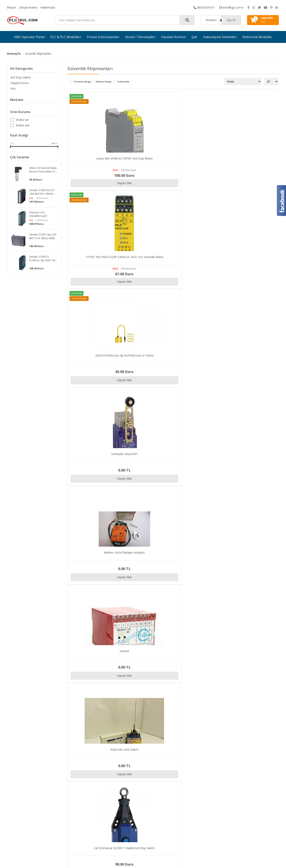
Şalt (194, 37)
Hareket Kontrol (173, 37)
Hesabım (211, 20)
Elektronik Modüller (257, 37)
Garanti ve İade (238, 800)
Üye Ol (231, 20)
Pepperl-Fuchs (19, 83)
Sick (13, 88)
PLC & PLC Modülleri (66, 37)
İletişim (12, 7)
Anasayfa (14, 54)
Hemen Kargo (104, 82)
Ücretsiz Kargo (82, 82)
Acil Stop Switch (20, 77)
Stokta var (22, 120)
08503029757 (204, 7)
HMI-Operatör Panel (29, 37)
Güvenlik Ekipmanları (38, 54)
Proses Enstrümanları (103, 37)
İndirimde (123, 82)
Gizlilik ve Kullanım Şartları (245, 790)
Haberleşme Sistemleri (220, 37)
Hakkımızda (48, 7)
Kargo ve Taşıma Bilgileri (244, 795)
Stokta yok (23, 125)
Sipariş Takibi (237, 785)
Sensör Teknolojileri (140, 37)
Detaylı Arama (28, 7)
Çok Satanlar (20, 157)
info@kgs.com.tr (231, 7)
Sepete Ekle (120, 183)
